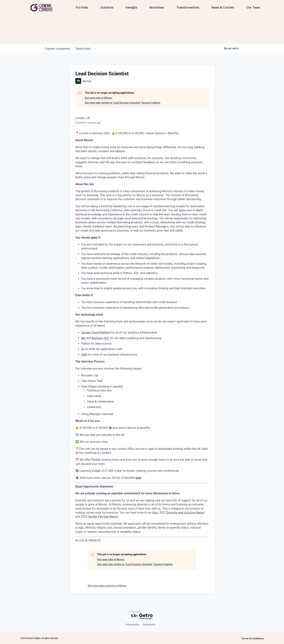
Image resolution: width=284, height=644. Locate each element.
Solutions (107, 7)
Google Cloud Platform (96, 333)
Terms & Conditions (252, 638)
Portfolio (82, 7)
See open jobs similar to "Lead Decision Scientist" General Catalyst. (123, 103)
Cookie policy (149, 625)
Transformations (188, 7)
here (138, 478)
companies (58, 49)
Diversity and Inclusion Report (186, 513)
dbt (83, 338)
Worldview (157, 7)
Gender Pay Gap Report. (103, 517)
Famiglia (131, 7)
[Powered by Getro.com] (142, 615)
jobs (83, 49)
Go (83, 349)
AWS (84, 355)
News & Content (223, 7)
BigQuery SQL (100, 338)
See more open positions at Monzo (107, 586)
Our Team (253, 7)
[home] (43, 8)
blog (155, 513)
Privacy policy (133, 625)
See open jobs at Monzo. (99, 98)
